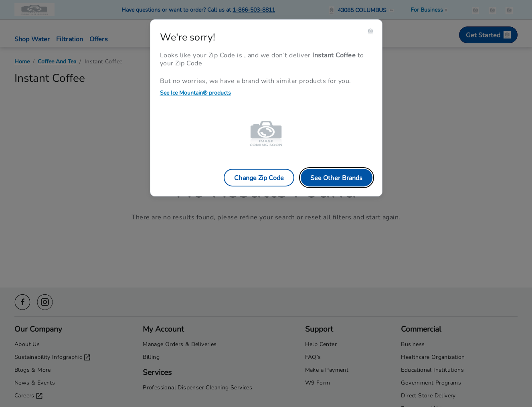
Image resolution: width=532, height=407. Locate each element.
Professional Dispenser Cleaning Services (197, 387)
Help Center (321, 344)
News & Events (35, 382)
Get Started (488, 35)
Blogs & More (33, 370)
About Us (27, 344)
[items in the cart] (509, 9)
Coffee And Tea (57, 61)
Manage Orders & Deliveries (180, 344)
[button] (363, 10)
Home (22, 61)
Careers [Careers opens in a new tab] (28, 395)
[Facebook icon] (22, 301)
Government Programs (431, 382)
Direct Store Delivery (428, 395)
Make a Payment (327, 370)
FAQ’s (313, 357)
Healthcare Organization (433, 357)
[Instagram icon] (45, 301)
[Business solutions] (429, 10)
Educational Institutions (432, 370)
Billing (151, 357)
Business (413, 344)
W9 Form (318, 382)
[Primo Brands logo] (35, 10)
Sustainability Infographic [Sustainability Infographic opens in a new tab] (52, 357)
